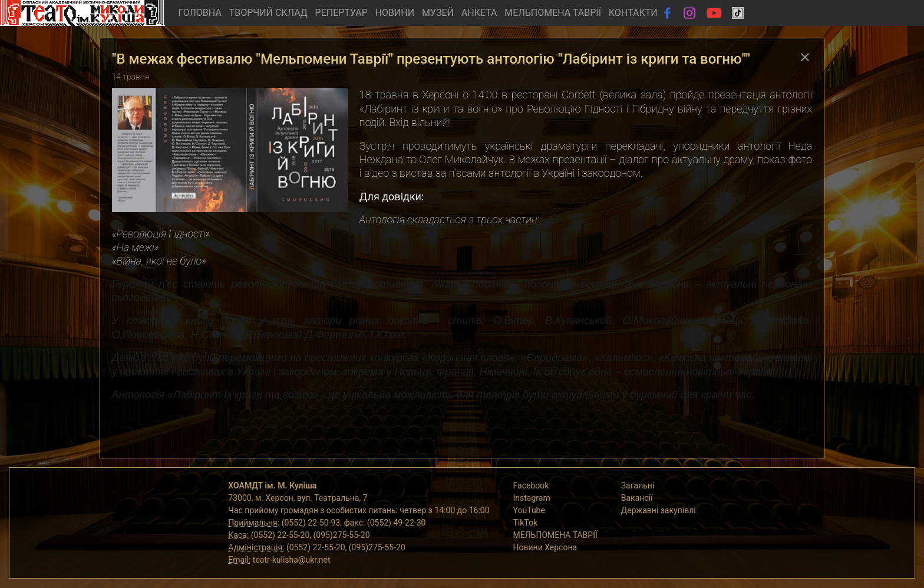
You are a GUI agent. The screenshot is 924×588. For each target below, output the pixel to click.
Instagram (532, 498)
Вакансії (637, 498)
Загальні (638, 485)
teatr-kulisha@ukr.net (292, 560)
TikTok (526, 523)
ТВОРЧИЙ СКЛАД (268, 13)
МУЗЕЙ (438, 13)
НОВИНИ (395, 13)
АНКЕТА (479, 13)
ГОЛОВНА (199, 13)
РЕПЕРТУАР (341, 13)
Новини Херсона (545, 547)
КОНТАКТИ (633, 13)
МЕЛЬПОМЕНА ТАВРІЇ (553, 13)
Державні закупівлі (659, 510)
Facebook (531, 485)
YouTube (529, 510)
